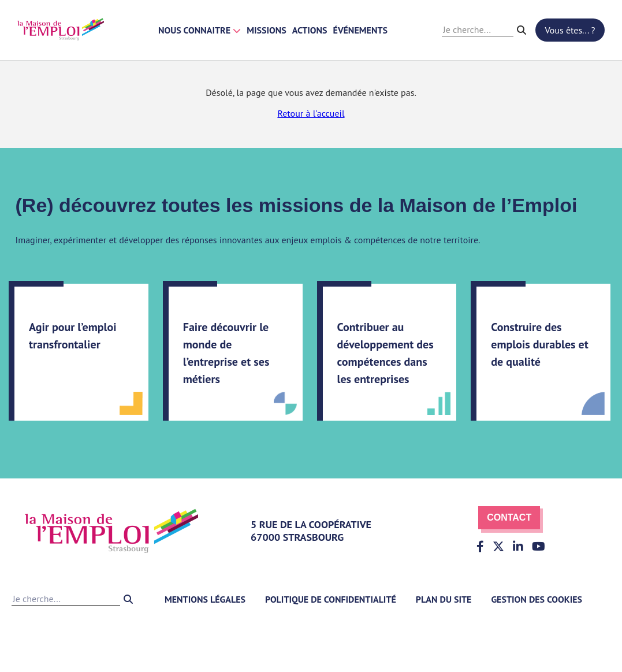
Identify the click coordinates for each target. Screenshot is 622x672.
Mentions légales (205, 599)
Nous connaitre (200, 30)
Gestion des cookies (537, 599)
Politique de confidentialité (331, 599)
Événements (360, 30)
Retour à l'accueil (311, 113)
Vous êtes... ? (570, 30)
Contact (509, 517)
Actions (310, 30)
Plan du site (444, 599)
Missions (267, 30)
